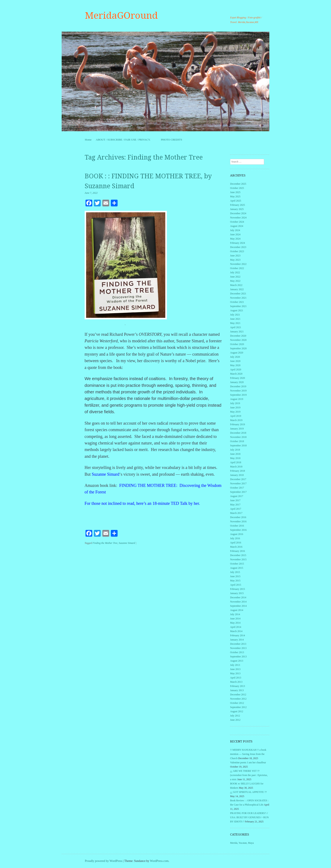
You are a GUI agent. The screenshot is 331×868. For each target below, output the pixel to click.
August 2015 (237, 568)
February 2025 (237, 205)
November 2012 (238, 699)
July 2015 (235, 572)
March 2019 (236, 420)
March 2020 (236, 374)
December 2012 (238, 695)
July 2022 (235, 272)
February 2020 (237, 378)
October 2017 (237, 488)
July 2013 (235, 665)
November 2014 (238, 602)
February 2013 (237, 686)
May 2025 (235, 196)
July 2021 (235, 315)
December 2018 (238, 433)
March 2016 (236, 547)
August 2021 (237, 310)
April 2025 (236, 201)
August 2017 (237, 496)
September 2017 (238, 492)
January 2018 (237, 475)
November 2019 (238, 391)
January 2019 (237, 429)
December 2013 (238, 644)
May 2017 (235, 505)
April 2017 (236, 509)
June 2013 (235, 669)
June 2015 (235, 576)
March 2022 (236, 285)
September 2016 (238, 530)
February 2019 (237, 424)
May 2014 (235, 623)
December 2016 (238, 517)
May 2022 (235, 281)
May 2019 (235, 412)
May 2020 (235, 365)
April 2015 (236, 585)
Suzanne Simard (105, 474)
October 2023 (237, 251)
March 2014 (236, 631)
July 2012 (235, 716)
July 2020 (235, 357)
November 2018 (238, 437)
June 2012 (235, 720)
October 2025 (237, 188)
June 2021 (235, 319)
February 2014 (237, 635)
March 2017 (236, 513)
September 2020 (238, 348)
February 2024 (237, 243)
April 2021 (236, 327)
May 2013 (235, 673)
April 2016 (236, 543)
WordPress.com (159, 861)
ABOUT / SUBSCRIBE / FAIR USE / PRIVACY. (126, 140)
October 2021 (237, 302)
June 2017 (235, 500)
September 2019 (238, 395)
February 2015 (237, 589)
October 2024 (237, 222)
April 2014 (236, 627)
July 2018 (235, 450)
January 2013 (237, 690)
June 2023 (235, 256)
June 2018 (235, 454)
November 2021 (238, 298)
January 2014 (237, 640)
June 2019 (235, 408)
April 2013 (236, 678)
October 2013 (237, 652)
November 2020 (238, 340)
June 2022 (235, 277)
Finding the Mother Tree (105, 543)
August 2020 (237, 353)
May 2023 (235, 260)
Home (88, 140)
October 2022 (237, 268)
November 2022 (238, 264)
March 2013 (236, 682)
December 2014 (238, 597)
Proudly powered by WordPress (104, 861)
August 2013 (237, 661)
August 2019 (237, 399)
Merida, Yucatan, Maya (242, 843)
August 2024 (237, 226)
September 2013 (238, 657)
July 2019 (235, 403)
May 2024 (235, 239)
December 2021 (238, 294)
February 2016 (237, 551)
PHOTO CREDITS (172, 140)
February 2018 (237, 471)
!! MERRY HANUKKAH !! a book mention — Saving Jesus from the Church (248, 754)
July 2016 (235, 538)
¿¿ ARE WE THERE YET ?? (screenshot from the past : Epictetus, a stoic (249, 775)
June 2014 (235, 619)
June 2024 (235, 234)
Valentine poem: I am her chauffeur (248, 762)
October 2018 (237, 441)
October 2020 (237, 344)
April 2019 (236, 416)
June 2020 (235, 361)
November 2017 (238, 483)
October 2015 (237, 564)
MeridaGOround (121, 16)
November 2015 (238, 559)
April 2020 (236, 370)
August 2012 (237, 711)
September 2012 (238, 707)
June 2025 (235, 192)
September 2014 (238, 606)
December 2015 (238, 555)
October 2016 (237, 526)
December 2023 (238, 247)
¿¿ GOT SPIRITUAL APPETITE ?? (248, 792)
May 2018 (235, 458)
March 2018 (236, 467)
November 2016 (238, 521)
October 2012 (237, 703)
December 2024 (238, 213)
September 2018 (238, 446)
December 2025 (238, 184)
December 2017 (238, 479)
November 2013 (238, 648)
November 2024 (238, 218)
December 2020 (238, 336)
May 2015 (235, 581)
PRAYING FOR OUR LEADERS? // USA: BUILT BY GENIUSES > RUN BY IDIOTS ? (249, 817)
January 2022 (237, 289)
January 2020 (237, 382)
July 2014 (235, 614)
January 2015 (237, 593)
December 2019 (238, 386)
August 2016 (237, 534)
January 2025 (237, 209)
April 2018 (236, 462)
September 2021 (238, 306)
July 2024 (235, 230)
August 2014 (237, 610)
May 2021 (235, 323)
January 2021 (237, 332)
